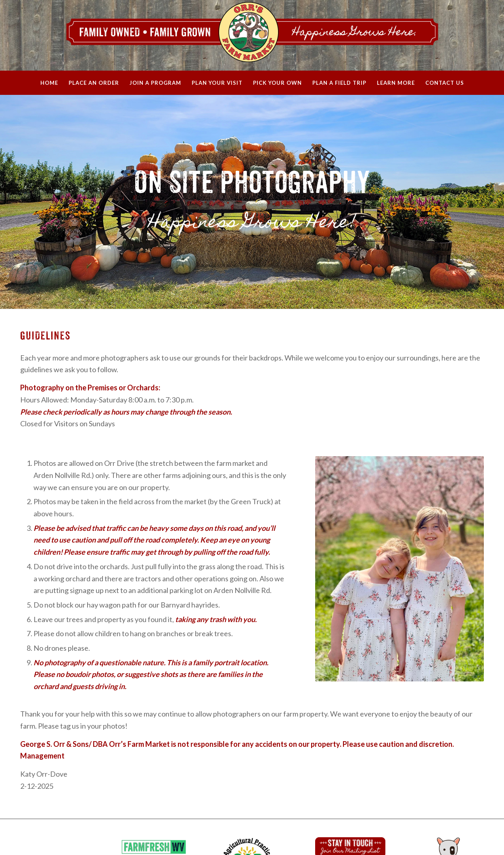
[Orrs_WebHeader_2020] (252, 35)
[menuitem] (49, 83)
